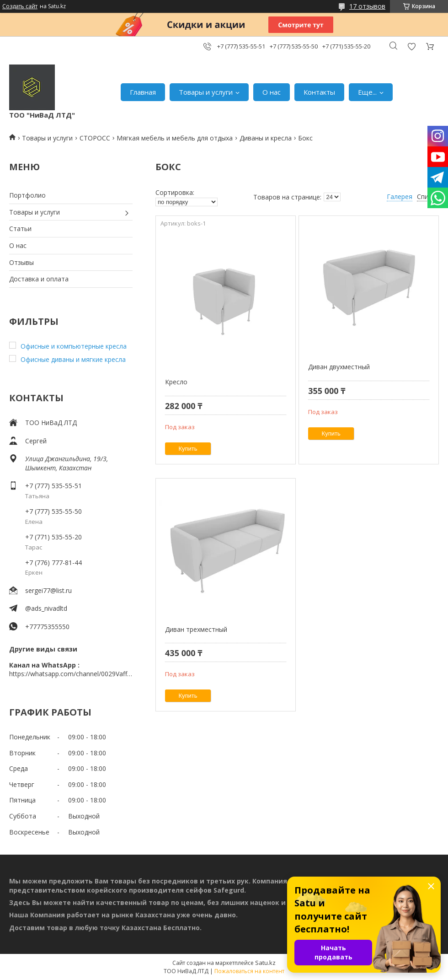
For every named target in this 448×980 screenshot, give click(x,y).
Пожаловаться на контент (249, 971)
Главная (143, 92)
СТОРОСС (95, 138)
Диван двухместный (339, 367)
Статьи (20, 229)
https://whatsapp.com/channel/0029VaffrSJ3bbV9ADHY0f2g (71, 674)
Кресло (176, 382)
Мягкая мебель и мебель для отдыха (175, 138)
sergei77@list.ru (48, 590)
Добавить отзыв (411, 46)
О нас (272, 92)
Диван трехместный (196, 629)
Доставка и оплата (39, 279)
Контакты (319, 92)
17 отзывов (367, 6)
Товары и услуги (206, 92)
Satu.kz (265, 963)
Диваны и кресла (266, 138)
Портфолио (27, 195)
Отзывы (21, 262)
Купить (188, 449)
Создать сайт (20, 6)
